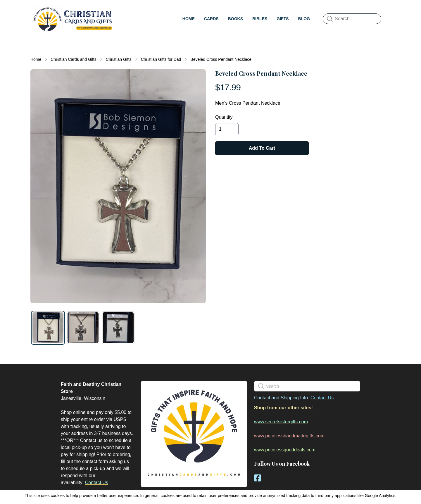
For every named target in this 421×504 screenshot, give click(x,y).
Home (36, 59)
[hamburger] (122, 11)
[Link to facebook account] (258, 478)
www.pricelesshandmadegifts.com (289, 436)
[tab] (48, 328)
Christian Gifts (119, 59)
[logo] (73, 19)
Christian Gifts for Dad (161, 59)
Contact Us (97, 483)
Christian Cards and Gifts (73, 59)
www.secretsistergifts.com (281, 422)
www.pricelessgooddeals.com (285, 450)
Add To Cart (262, 148)
